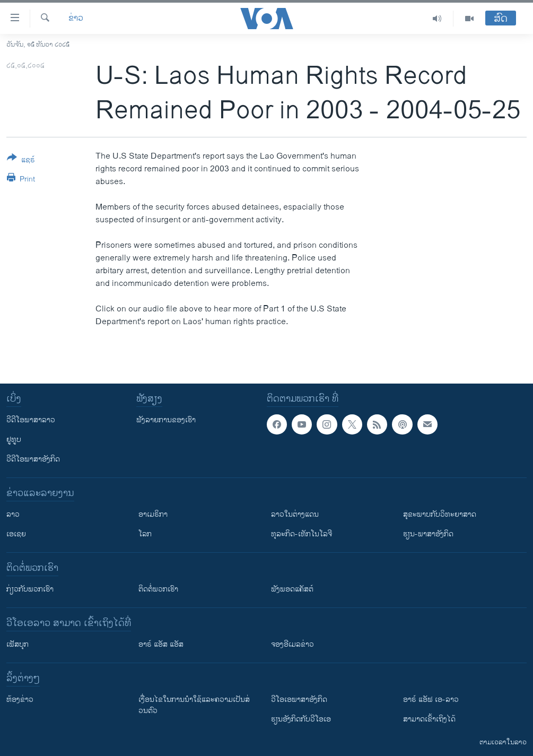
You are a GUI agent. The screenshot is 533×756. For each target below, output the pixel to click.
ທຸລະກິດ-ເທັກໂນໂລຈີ (302, 534)
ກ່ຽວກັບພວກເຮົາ (30, 589)
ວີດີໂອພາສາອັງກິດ (33, 459)
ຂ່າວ (76, 19)
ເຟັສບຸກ (18, 644)
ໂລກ (145, 534)
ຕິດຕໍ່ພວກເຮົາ (158, 589)
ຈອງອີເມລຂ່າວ (292, 644)
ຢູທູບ (14, 440)
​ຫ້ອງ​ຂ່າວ (20, 699)
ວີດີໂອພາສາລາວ (31, 420)
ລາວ (13, 514)
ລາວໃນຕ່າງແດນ (295, 514)
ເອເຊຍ (16, 534)
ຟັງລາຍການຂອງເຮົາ (166, 420)
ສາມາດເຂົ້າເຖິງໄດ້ (429, 719)
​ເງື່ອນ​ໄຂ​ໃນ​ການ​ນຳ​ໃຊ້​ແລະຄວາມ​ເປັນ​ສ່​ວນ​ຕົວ (194, 705)
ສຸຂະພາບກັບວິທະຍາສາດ (440, 514)
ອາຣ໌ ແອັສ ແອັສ (161, 644)
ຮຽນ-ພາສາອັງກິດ (428, 534)
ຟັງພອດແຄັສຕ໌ (292, 589)
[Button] (21, 161)
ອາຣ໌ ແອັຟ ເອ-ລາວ (431, 699)
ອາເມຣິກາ (153, 514)
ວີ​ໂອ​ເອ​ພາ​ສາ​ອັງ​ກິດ (299, 699)
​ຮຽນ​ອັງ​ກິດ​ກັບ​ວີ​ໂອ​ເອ (301, 719)
